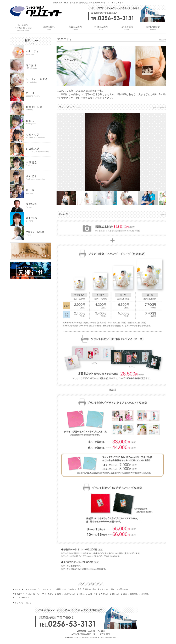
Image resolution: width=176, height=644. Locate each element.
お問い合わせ (124, 589)
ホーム (17, 589)
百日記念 (31, 594)
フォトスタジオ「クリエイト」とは (39, 589)
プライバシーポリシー (24, 603)
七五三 (82, 594)
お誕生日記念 (70, 594)
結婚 (125, 594)
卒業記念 (105, 594)
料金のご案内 (91, 589)
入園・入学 (93, 594)
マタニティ (19, 594)
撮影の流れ (62, 589)
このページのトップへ (91, 584)
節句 (59, 594)
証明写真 (145, 594)
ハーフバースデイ (46, 594)
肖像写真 (134, 594)
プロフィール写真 (22, 598)
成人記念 (116, 594)
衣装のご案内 (76, 589)
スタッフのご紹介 (107, 589)
